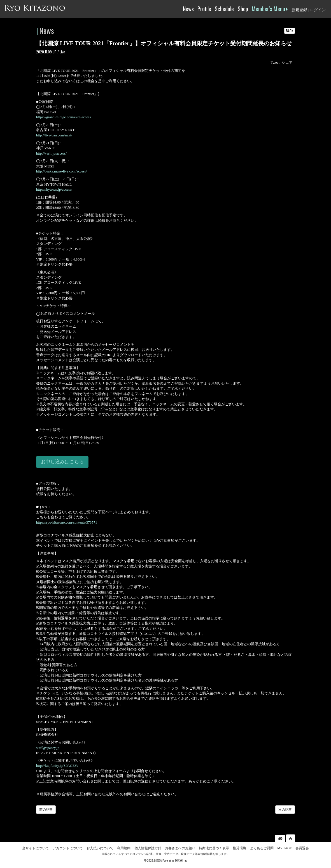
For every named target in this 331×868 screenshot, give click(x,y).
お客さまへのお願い (180, 848)
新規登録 (299, 10)
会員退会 (302, 848)
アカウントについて (68, 848)
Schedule (224, 9)
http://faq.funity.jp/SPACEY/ (57, 766)
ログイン (318, 10)
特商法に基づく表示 (214, 848)
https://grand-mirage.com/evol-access (63, 117)
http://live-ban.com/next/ (54, 135)
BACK (290, 31)
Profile (204, 9)
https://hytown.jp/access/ (54, 189)
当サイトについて (36, 848)
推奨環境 (239, 848)
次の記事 (285, 810)
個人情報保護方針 (148, 848)
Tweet (275, 62)
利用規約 (124, 848)
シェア (287, 62)
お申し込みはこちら (62, 462)
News (188, 9)
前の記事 (46, 810)
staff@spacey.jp (48, 748)
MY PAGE (285, 848)
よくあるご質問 (262, 848)
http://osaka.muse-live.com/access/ (61, 171)
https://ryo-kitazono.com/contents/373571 (67, 522)
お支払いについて (100, 848)
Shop (243, 9)
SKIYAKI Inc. (181, 860)
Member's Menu (270, 9)
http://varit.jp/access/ (51, 153)
